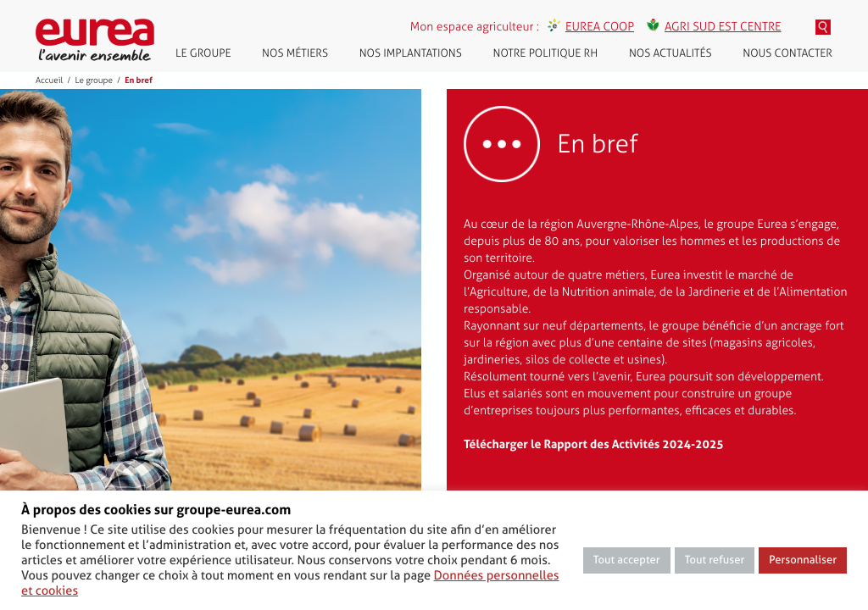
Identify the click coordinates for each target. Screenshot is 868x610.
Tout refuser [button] (715, 560)
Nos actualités (670, 54)
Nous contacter (787, 54)
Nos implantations (411, 54)
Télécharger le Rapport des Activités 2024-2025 (594, 445)
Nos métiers (295, 54)
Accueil (49, 80)
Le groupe (203, 54)
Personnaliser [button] (803, 560)
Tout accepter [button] (627, 560)
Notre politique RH (545, 54)
